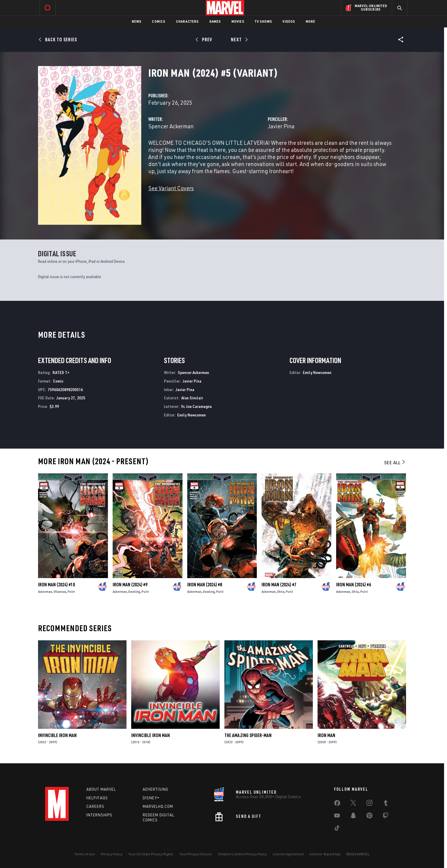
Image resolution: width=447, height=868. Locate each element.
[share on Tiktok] (337, 829)
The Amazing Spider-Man (248, 735)
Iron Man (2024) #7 (279, 585)
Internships (99, 815)
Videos (289, 21)
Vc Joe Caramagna (196, 406)
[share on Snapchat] (353, 817)
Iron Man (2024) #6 (354, 585)
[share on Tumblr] (386, 804)
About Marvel (101, 789)
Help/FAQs (97, 798)
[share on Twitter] (353, 804)
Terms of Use (85, 854)
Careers (95, 806)
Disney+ (151, 798)
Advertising (156, 789)
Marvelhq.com (158, 806)
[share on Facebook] (337, 804)
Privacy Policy (112, 854)
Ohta (281, 591)
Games (215, 21)
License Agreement (288, 854)
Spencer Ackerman (171, 126)
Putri (71, 591)
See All (395, 462)
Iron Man (326, 735)
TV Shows (263, 21)
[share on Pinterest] (369, 817)
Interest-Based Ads (325, 854)
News (137, 21)
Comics (158, 21)
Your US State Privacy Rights (151, 854)
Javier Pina (281, 126)
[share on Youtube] (337, 817)
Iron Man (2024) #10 (56, 585)
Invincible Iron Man (57, 735)
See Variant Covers (171, 188)
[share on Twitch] (386, 817)
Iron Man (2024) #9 (130, 585)
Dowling (134, 591)
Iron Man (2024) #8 (205, 585)
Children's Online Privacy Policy (242, 854)
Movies (238, 21)
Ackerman (45, 591)
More (311, 21)
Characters (187, 21)
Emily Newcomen (192, 415)
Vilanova (60, 591)
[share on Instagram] (369, 804)
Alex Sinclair (192, 398)
